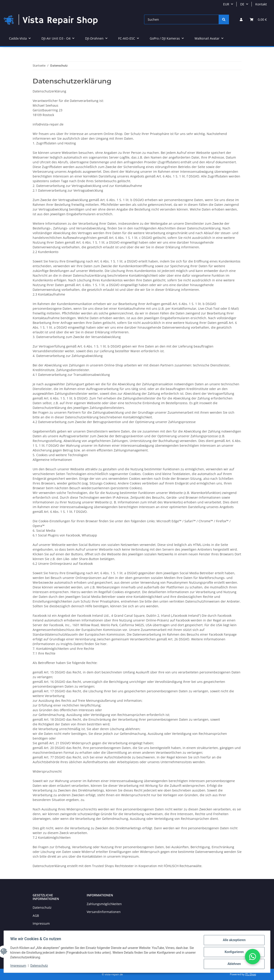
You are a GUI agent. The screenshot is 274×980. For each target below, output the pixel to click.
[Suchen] (181, 19)
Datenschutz (42, 907)
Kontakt (261, 4)
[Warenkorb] (258, 19)
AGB (36, 916)
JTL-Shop (251, 974)
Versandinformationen (104, 912)
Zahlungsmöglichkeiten (104, 904)
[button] (241, 19)
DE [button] (242, 4)
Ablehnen (233, 964)
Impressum (41, 923)
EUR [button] (226, 4)
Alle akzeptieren (233, 941)
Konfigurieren (233, 952)
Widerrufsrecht (44, 932)
